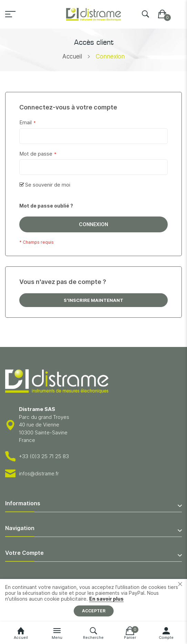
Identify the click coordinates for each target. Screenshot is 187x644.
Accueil (72, 56)
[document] (93, 600)
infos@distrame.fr (39, 473)
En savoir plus (106, 599)
